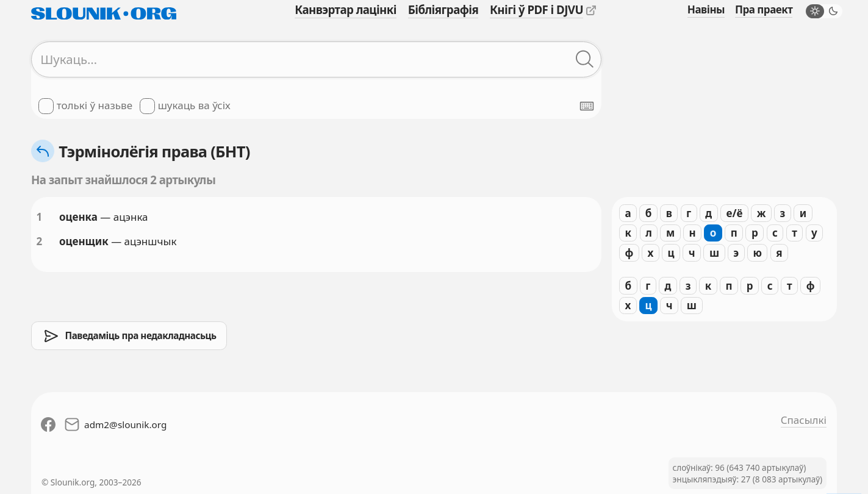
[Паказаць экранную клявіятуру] (587, 106)
